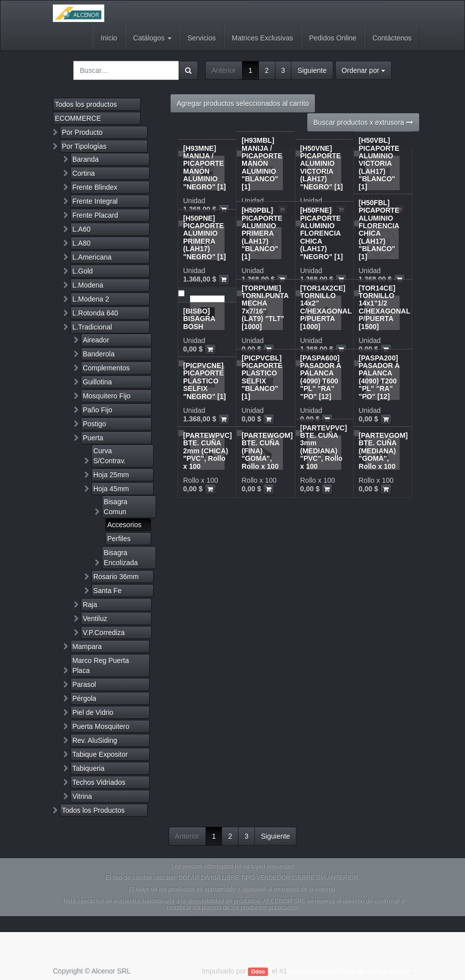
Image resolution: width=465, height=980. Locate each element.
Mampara (87, 647)
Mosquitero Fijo (107, 396)
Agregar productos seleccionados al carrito (243, 103)
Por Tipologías (84, 146)
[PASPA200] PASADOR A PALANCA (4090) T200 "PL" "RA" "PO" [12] (379, 377)
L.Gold (83, 271)
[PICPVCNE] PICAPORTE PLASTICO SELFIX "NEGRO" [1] (205, 381)
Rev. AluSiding (95, 740)
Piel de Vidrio (93, 712)
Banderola (99, 354)
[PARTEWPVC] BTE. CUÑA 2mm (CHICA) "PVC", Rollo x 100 (208, 451)
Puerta (93, 438)
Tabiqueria (89, 768)
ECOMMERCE (78, 118)
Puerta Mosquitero (101, 726)
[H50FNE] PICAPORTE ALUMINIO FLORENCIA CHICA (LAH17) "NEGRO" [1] (322, 233)
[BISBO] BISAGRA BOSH (199, 319)
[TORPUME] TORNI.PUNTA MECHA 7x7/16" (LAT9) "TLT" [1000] (265, 307)
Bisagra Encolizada (121, 558)
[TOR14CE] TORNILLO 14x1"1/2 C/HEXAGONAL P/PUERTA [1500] (384, 307)
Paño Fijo (98, 410)
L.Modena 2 (91, 299)
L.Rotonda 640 (95, 313)
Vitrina (82, 796)
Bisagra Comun (116, 507)
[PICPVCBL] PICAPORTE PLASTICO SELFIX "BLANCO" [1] (262, 377)
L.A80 (82, 243)
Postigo (95, 424)
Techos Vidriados (99, 782)
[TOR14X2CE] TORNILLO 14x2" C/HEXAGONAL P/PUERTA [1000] (326, 307)
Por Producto (82, 132)
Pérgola (84, 698)
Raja (90, 605)
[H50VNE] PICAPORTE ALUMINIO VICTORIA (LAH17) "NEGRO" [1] (322, 167)
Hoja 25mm (111, 475)
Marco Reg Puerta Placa (101, 665)
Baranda (86, 159)
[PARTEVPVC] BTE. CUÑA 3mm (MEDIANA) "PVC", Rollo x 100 (324, 447)
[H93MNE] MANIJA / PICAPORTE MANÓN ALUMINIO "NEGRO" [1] (205, 167)
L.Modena (88, 285)
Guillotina (97, 382)
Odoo (258, 972)
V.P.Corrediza (104, 633)
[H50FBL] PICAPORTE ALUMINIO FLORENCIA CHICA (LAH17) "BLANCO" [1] (379, 230)
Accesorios (124, 525)
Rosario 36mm (116, 577)
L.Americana (92, 257)
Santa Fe (108, 591)
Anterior (224, 70)
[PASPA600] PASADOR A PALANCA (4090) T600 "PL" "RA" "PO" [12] (321, 377)
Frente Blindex (95, 187)
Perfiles (119, 539)
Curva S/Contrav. (110, 456)
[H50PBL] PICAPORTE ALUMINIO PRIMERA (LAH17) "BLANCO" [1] (262, 233)
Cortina (84, 173)
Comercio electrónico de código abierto (349, 971)
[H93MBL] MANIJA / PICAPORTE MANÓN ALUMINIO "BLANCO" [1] (262, 163)
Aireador (96, 340)
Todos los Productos (93, 810)
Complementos (106, 368)
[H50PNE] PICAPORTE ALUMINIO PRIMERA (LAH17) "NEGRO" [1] (205, 237)
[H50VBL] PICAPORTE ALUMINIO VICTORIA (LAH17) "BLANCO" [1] (379, 163)
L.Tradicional (92, 327)
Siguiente (312, 70)
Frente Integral (95, 201)
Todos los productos (86, 104)
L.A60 (82, 229)
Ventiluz (95, 619)
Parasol (84, 684)
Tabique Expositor (100, 754)
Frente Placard (95, 215)
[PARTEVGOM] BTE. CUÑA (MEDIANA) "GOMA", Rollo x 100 (383, 451)
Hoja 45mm (111, 489)
